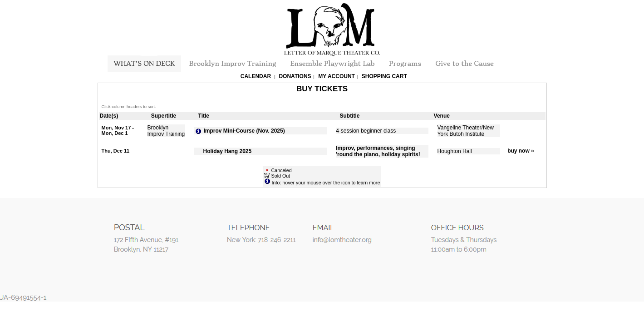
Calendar (256, 76)
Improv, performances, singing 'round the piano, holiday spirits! (378, 151)
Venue (442, 116)
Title (204, 116)
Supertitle (164, 116)
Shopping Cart (384, 76)
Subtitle (350, 116)
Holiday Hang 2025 (228, 151)
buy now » (521, 151)
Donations (295, 76)
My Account (336, 76)
